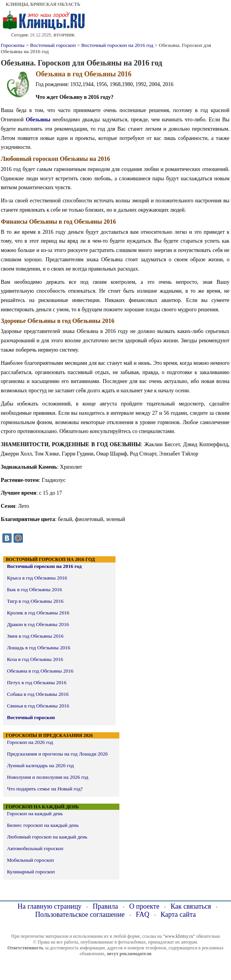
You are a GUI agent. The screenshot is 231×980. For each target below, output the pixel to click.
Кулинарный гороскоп (31, 872)
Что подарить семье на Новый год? (45, 789)
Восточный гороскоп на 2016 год (117, 45)
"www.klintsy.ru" (179, 936)
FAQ (143, 914)
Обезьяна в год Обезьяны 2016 (40, 671)
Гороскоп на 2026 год (30, 742)
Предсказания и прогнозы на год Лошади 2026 (57, 754)
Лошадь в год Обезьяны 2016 (39, 648)
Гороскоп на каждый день (35, 814)
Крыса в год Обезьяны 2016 (37, 578)
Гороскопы (13, 45)
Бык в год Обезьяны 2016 (34, 589)
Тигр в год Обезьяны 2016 (35, 601)
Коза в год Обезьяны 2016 (35, 659)
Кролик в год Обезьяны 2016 (38, 613)
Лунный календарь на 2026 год (41, 765)
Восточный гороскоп (53, 45)
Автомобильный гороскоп (35, 848)
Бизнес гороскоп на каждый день (43, 825)
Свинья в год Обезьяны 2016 (38, 706)
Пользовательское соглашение (80, 914)
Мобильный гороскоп (30, 860)
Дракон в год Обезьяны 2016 (38, 624)
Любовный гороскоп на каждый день (47, 837)
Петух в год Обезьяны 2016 (37, 682)
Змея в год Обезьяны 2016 (35, 636)
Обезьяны (38, 120)
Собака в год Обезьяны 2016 (38, 694)
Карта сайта (178, 914)
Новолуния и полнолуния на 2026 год (48, 777)
